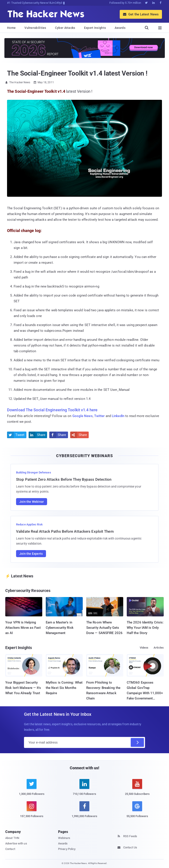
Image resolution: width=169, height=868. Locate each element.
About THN (12, 838)
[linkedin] (84, 790)
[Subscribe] (137, 742)
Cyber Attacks (65, 28)
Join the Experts (31, 554)
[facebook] (84, 812)
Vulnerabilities (35, 28)
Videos (144, 648)
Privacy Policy (67, 849)
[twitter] (32, 790)
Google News (83, 416)
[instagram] (32, 812)
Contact (10, 849)
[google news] (137, 810)
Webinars (64, 838)
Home (11, 28)
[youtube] (137, 790)
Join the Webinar (32, 502)
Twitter (99, 416)
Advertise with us (16, 843)
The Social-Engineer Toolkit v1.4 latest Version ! (77, 73)
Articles (159, 648)
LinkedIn (118, 416)
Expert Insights (95, 28)
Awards (120, 28)
